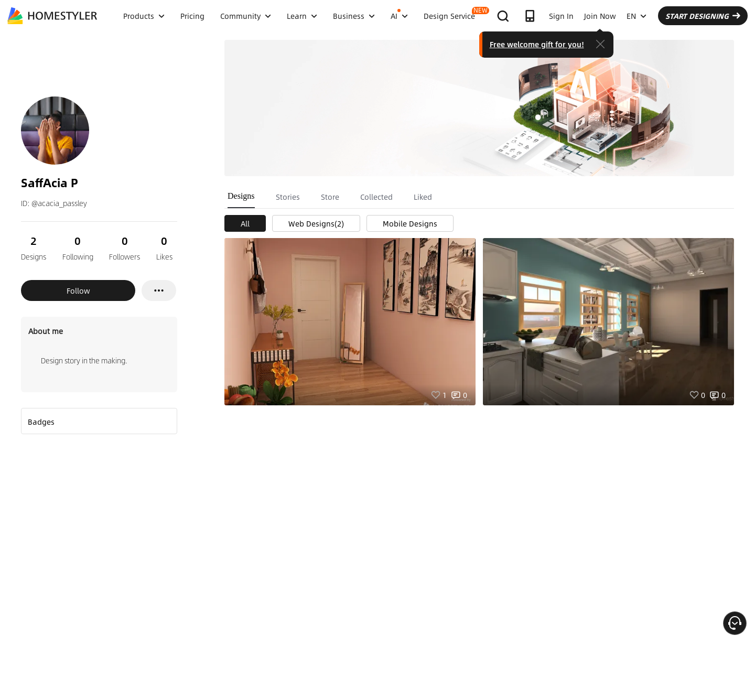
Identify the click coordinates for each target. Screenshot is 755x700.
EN (637, 16)
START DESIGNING (703, 16)
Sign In (561, 16)
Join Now (600, 16)
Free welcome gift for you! (537, 44)
